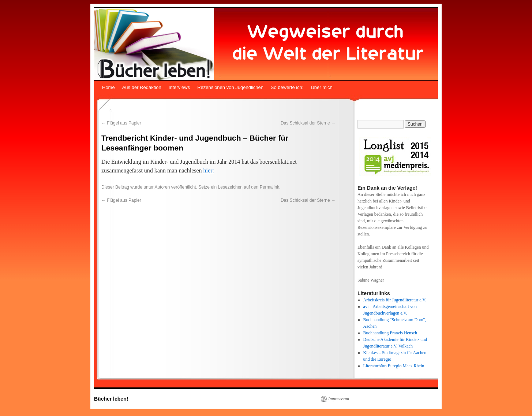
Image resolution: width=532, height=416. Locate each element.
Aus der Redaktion (142, 87)
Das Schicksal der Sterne (308, 123)
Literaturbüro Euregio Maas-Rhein (394, 366)
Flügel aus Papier (121, 123)
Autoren (162, 187)
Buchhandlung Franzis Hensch (390, 333)
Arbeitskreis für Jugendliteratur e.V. (395, 300)
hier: (209, 170)
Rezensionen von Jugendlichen (230, 87)
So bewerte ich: (287, 87)
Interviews (179, 87)
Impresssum (339, 399)
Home (108, 87)
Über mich (321, 87)
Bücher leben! (111, 399)
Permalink (269, 187)
